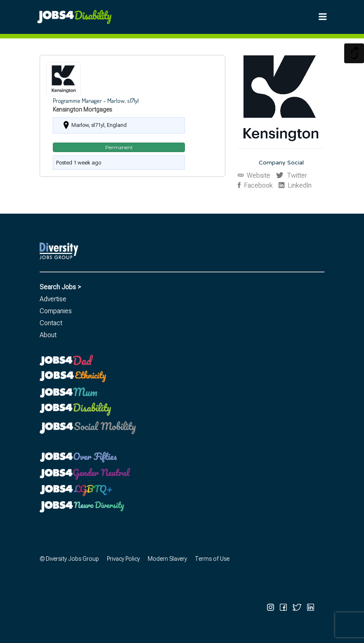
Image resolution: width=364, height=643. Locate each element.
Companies (56, 311)
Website (258, 175)
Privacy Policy (123, 559)
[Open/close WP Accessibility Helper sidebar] (354, 53)
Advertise (53, 299)
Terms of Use (212, 559)
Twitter (296, 175)
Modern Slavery (167, 559)
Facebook (258, 185)
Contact (51, 323)
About (48, 335)
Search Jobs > (60, 287)
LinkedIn (299, 185)
